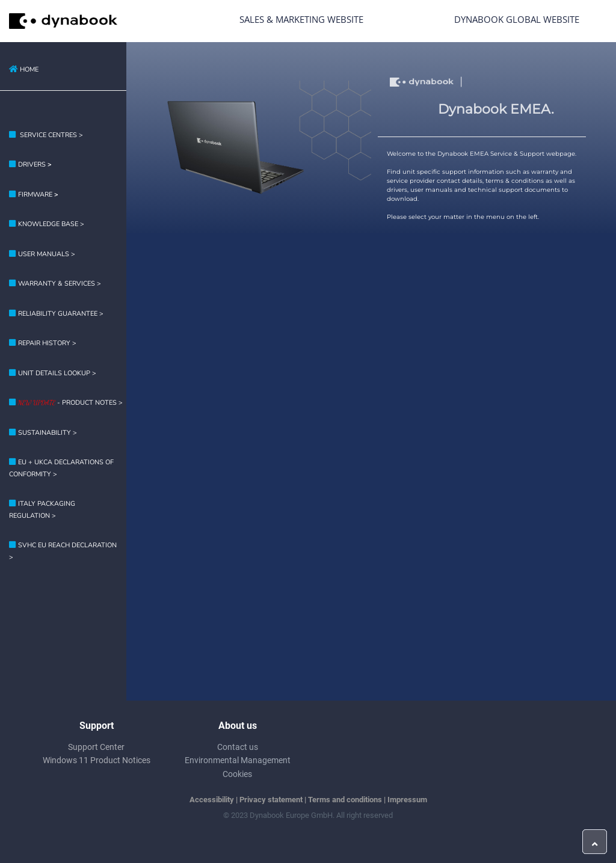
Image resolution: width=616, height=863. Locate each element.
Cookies (237, 774)
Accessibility (212, 800)
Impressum (407, 800)
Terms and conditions (345, 800)
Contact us (238, 747)
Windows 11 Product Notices (97, 760)
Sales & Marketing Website (301, 19)
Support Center (96, 747)
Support (97, 726)
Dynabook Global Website (517, 19)
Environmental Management (238, 760)
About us (238, 726)
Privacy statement (271, 800)
